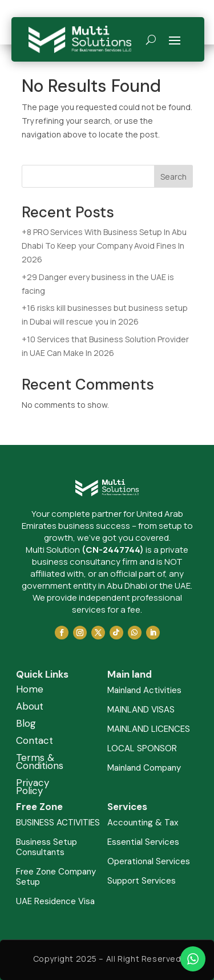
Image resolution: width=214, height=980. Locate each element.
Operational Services (149, 862)
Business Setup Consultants (47, 847)
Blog (26, 724)
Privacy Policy (33, 788)
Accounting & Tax (143, 823)
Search (173, 177)
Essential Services (143, 842)
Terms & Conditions (40, 763)
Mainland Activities (144, 691)
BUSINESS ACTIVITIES (58, 823)
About (30, 707)
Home (30, 690)
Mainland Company (144, 768)
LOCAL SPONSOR (142, 749)
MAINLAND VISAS (141, 710)
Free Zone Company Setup (56, 877)
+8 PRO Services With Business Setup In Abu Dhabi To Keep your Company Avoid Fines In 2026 (104, 246)
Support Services (142, 881)
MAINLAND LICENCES (149, 729)
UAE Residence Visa (55, 902)
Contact (35, 742)
